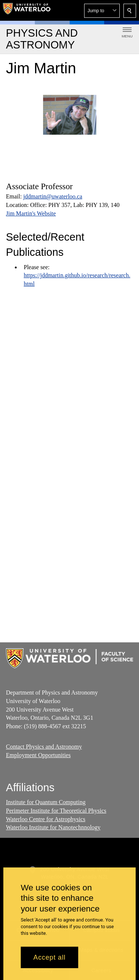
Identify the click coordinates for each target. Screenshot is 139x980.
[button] (102, 11)
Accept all (49, 957)
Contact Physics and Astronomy (44, 747)
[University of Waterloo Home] (27, 10)
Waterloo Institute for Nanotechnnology (53, 827)
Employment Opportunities (38, 755)
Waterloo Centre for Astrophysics (46, 819)
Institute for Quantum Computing (46, 802)
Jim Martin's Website (31, 213)
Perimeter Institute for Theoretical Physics (56, 810)
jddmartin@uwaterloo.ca (53, 196)
